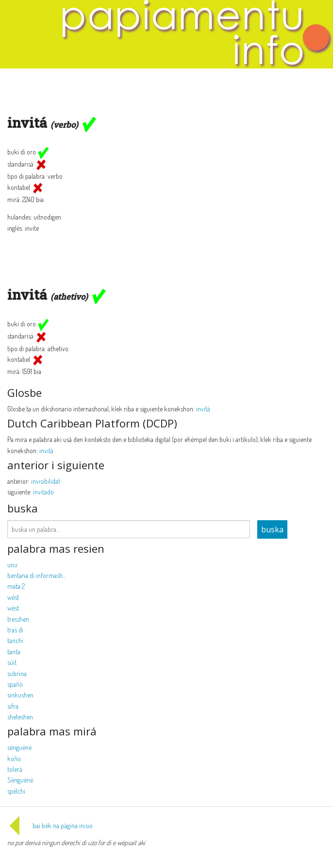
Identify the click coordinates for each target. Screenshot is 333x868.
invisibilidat (46, 481)
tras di (15, 630)
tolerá (15, 769)
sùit (12, 662)
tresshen (18, 619)
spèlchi (16, 791)
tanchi (15, 640)
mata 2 (16, 586)
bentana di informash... (36, 575)
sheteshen (20, 717)
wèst (13, 597)
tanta (14, 652)
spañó (15, 684)
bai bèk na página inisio (50, 825)
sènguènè (19, 747)
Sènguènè (20, 780)
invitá (203, 409)
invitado (43, 492)
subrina (17, 673)
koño (14, 758)
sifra (13, 706)
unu (12, 565)
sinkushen (20, 695)
